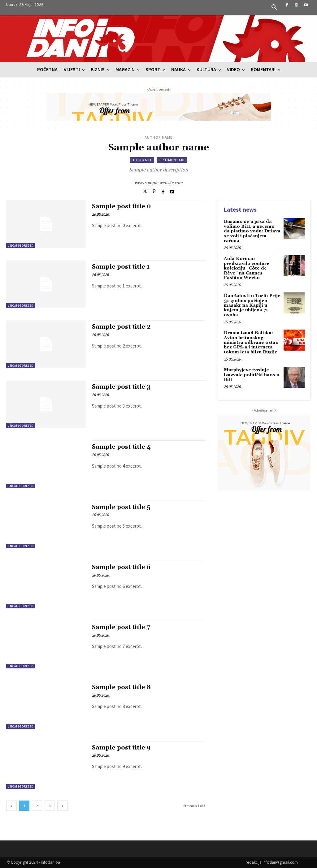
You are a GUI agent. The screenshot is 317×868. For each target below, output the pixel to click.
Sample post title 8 (121, 687)
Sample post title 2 (121, 327)
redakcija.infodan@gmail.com (272, 862)
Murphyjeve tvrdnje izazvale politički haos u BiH (252, 375)
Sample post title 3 (121, 387)
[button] (274, 7)
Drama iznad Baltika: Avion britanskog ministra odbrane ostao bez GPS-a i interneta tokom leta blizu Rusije (251, 343)
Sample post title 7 (121, 627)
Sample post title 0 (121, 206)
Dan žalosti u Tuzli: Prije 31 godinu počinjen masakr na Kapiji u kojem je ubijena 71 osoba (252, 305)
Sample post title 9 (121, 748)
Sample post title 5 (121, 507)
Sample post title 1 (121, 267)
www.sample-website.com (159, 183)
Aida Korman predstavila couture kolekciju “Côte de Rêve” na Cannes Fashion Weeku (247, 268)
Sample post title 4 (121, 447)
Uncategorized (20, 246)
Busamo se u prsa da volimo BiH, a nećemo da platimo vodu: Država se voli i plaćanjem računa (252, 231)
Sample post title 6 (121, 567)
